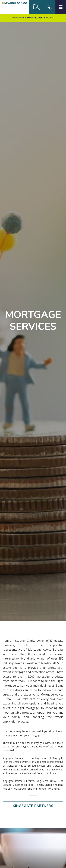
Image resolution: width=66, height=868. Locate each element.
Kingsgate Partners (33, 806)
